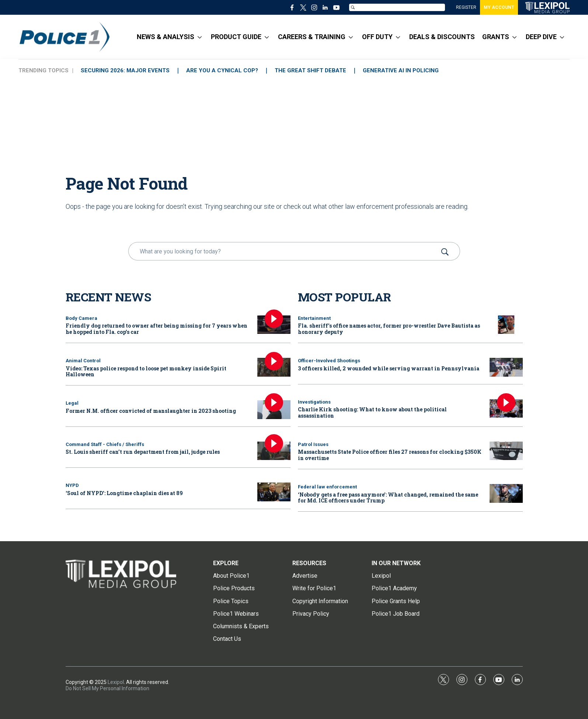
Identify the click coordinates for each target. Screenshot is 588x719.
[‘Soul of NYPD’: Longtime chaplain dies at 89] (274, 492)
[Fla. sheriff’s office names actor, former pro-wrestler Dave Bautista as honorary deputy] (506, 325)
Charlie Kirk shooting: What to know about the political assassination (372, 412)
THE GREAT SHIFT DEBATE (310, 70)
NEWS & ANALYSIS (166, 37)
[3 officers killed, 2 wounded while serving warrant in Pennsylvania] (506, 367)
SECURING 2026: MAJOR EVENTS (125, 70)
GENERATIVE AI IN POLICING (401, 70)
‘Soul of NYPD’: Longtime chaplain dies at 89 (124, 493)
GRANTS (496, 37)
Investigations (314, 402)
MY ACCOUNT (499, 7)
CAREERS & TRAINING (312, 37)
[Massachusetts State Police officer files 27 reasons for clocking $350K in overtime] (506, 451)
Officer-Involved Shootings (329, 361)
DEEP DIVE (541, 37)
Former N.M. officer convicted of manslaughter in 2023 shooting (151, 411)
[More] (200, 37)
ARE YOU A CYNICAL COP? (222, 70)
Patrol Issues (313, 444)
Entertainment (314, 318)
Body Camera (81, 318)
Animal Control (83, 361)
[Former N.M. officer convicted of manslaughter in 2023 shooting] (274, 410)
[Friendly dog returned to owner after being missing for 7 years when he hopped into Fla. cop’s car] (274, 325)
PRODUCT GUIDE (236, 37)
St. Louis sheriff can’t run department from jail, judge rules (143, 452)
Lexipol (116, 682)
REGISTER (466, 7)
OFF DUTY (377, 37)
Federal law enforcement (327, 487)
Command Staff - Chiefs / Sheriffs (105, 444)
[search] (284, 251)
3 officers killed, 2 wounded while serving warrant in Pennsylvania (389, 368)
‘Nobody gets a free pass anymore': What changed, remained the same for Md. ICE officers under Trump (388, 498)
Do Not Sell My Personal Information (107, 688)
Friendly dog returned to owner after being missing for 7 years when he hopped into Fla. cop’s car (156, 329)
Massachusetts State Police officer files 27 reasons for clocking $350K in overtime (390, 455)
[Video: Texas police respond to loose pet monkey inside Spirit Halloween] (274, 367)
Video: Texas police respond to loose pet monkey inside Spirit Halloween (146, 371)
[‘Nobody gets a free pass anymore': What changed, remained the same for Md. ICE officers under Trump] (506, 493)
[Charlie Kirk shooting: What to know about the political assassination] (506, 409)
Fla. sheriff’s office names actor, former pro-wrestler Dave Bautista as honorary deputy (389, 329)
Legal (72, 403)
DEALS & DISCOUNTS (442, 37)
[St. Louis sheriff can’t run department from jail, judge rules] (274, 451)
